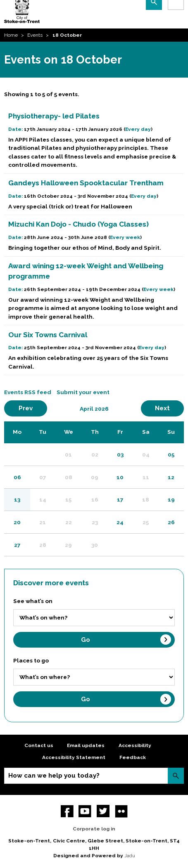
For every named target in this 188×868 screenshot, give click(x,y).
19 (171, 499)
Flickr (121, 811)
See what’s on (33, 601)
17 (120, 499)
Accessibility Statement (74, 757)
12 (171, 477)
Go (86, 640)
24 (120, 522)
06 (17, 477)
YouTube (85, 811)
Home (11, 35)
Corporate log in (94, 829)
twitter (103, 811)
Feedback (133, 757)
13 (17, 499)
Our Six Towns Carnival (48, 335)
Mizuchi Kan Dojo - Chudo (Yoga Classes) (79, 224)
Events (35, 35)
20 (17, 522)
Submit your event (83, 392)
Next (169, 408)
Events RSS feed (28, 392)
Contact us (39, 745)
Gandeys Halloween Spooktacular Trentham (86, 183)
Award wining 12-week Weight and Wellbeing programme (86, 271)
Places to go (31, 660)
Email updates (86, 745)
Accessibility (135, 745)
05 (171, 454)
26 (171, 522)
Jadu (130, 856)
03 (120, 454)
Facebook (67, 811)
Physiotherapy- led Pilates (54, 116)
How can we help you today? (54, 776)
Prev (33, 408)
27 (17, 545)
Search (176, 776)
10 (120, 477)
